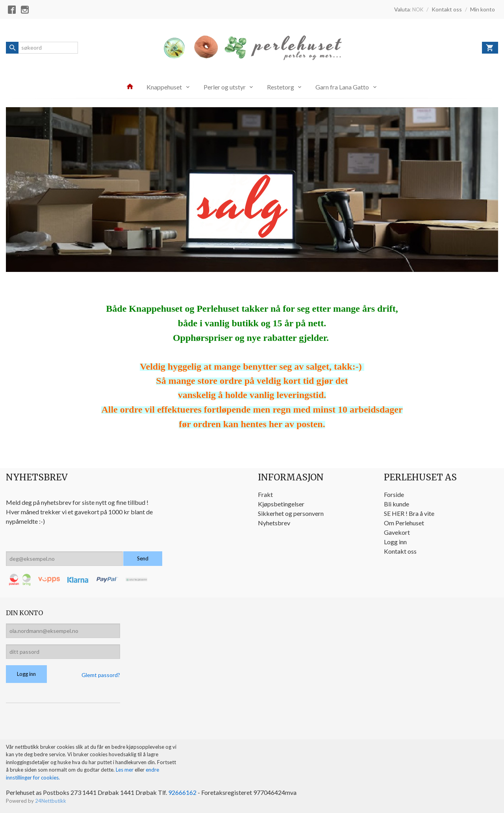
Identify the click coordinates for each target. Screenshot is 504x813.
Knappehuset (164, 87)
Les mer (125, 770)
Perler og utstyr (225, 87)
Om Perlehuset (404, 523)
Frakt (265, 494)
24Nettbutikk (51, 801)
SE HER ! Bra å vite (409, 513)
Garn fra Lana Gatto (342, 87)
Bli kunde (397, 504)
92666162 (182, 792)
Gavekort (397, 532)
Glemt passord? (101, 675)
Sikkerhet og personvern (291, 513)
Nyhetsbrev (274, 523)
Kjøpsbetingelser (281, 504)
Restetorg (281, 87)
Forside (394, 494)
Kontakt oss (400, 551)
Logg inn (395, 542)
